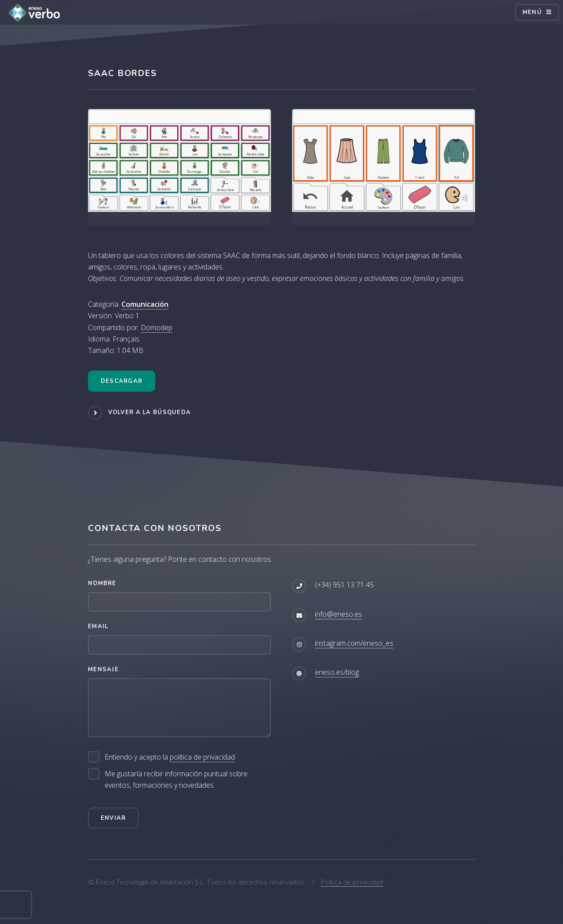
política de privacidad (202, 757)
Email (98, 626)
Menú (532, 12)
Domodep (157, 327)
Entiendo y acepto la (170, 757)
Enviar (113, 818)
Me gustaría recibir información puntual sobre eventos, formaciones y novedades (176, 779)
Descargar (122, 381)
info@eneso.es (338, 614)
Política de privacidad (352, 882)
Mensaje (103, 669)
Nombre (102, 583)
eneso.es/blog (337, 672)
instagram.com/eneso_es (354, 643)
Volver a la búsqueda (150, 412)
